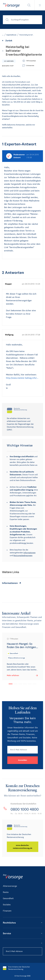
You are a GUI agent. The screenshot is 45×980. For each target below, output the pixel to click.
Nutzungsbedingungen (23, 555)
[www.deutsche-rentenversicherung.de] (23, 847)
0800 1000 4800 (25, 809)
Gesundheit (8, 898)
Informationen (30, 553)
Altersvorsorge (10, 886)
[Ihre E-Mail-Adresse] (23, 750)
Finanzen (7, 911)
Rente (6, 892)
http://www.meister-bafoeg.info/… (22, 378)
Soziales (7, 905)
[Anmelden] (23, 760)
